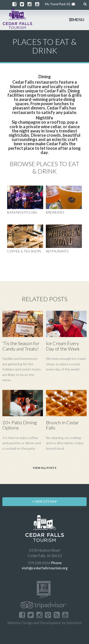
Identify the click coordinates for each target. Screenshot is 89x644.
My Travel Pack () (60, 4)
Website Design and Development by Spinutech (45, 623)
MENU (77, 20)
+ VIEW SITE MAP (44, 502)
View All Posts (44, 468)
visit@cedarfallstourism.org (45, 568)
